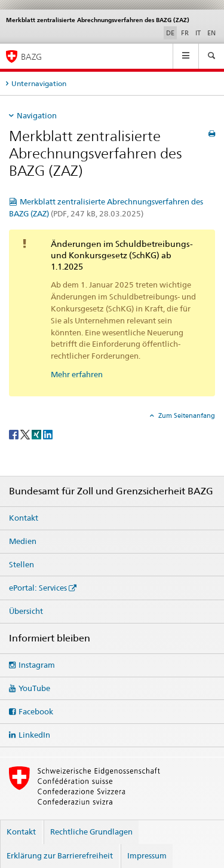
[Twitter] (26, 434)
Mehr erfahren (77, 374)
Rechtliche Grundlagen (91, 832)
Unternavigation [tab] (39, 83)
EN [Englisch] (211, 33)
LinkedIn (34, 735)
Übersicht (26, 611)
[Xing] (37, 434)
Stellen (22, 564)
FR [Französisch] (185, 33)
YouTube (34, 688)
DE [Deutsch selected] (170, 33)
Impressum (147, 855)
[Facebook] (15, 434)
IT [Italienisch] (198, 33)
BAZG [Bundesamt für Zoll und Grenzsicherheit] (31, 56)
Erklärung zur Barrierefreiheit (60, 855)
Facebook (36, 711)
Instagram (37, 665)
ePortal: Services (38, 588)
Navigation (37, 115)
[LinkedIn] (48, 434)
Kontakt (24, 518)
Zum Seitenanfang (186, 415)
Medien (23, 541)
